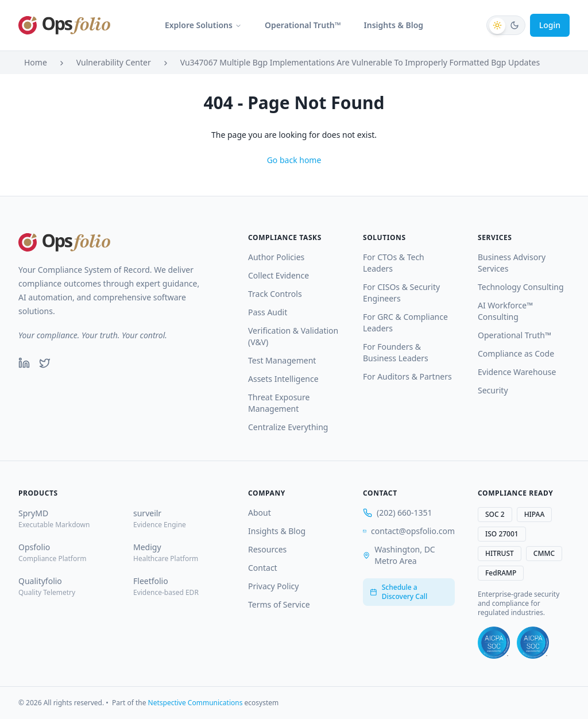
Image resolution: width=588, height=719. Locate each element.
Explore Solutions (203, 25)
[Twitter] (45, 363)
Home (36, 62)
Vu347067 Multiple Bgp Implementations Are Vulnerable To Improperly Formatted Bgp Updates (360, 62)
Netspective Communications (196, 703)
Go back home (294, 160)
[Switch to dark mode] (506, 25)
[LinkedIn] (24, 363)
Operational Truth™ (303, 25)
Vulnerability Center (114, 62)
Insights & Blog (394, 25)
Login (550, 25)
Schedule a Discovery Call (399, 592)
